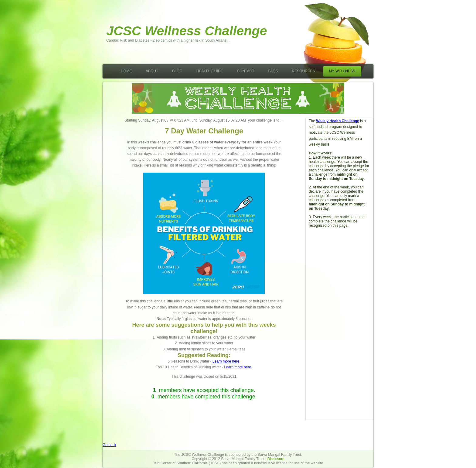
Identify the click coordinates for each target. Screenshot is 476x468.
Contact (245, 71)
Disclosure (276, 459)
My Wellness (342, 71)
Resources (304, 71)
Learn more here (226, 361)
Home (126, 71)
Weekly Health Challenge (338, 121)
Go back (109, 445)
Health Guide (210, 71)
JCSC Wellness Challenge (187, 31)
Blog (177, 71)
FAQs (273, 71)
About (152, 71)
